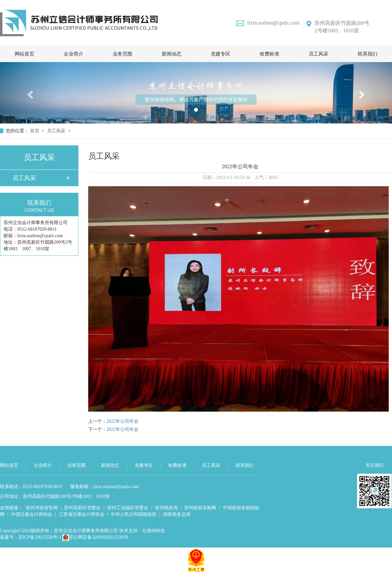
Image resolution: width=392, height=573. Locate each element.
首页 (35, 131)
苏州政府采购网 (200, 508)
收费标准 (269, 54)
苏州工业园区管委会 (128, 508)
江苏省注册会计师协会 (82, 514)
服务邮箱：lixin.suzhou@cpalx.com (105, 487)
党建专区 (220, 54)
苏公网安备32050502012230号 (95, 537)
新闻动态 (171, 54)
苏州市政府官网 (42, 508)
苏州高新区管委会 (82, 508)
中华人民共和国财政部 (134, 514)
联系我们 (367, 54)
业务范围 (122, 54)
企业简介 (73, 54)
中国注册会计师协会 (32, 514)
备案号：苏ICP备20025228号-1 (31, 537)
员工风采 (318, 54)
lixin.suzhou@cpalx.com (268, 23)
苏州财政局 (166, 508)
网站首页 (24, 54)
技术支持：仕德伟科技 (142, 531)
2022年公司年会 (122, 421)
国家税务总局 (177, 514)
